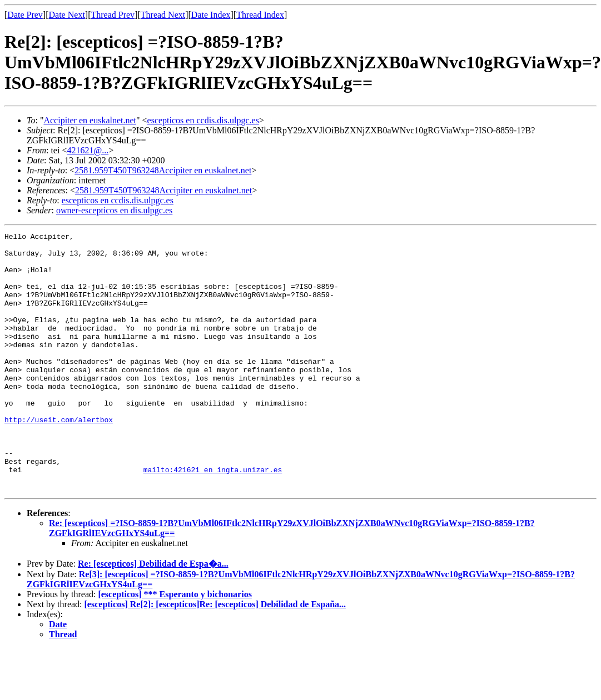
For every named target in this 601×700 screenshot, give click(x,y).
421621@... (88, 150)
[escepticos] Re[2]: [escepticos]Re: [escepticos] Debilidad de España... (215, 656)
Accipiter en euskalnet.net (90, 120)
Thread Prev (113, 15)
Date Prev (25, 15)
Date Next (67, 15)
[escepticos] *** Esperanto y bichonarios (175, 646)
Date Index (211, 15)
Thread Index (260, 15)
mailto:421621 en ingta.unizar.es (213, 518)
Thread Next (163, 15)
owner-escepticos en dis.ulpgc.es (114, 210)
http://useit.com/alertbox (59, 458)
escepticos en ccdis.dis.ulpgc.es (203, 120)
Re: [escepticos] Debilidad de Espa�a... (153, 615)
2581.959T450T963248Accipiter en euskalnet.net (163, 170)
